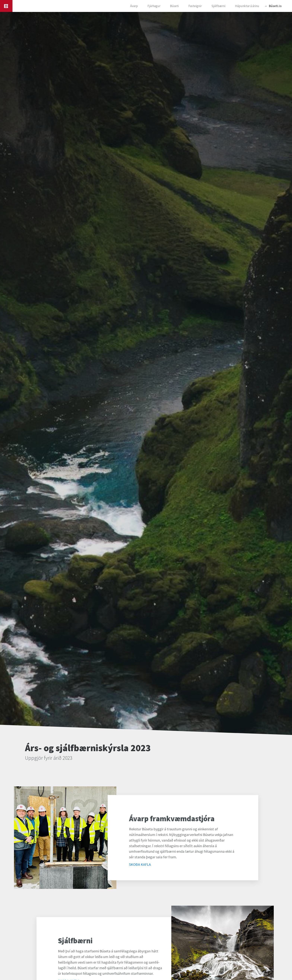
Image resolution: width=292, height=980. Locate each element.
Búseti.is (275, 6)
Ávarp (134, 6)
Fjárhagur (154, 6)
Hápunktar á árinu (247, 6)
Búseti (174, 6)
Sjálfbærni (218, 6)
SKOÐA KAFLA (140, 864)
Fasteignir (195, 6)
